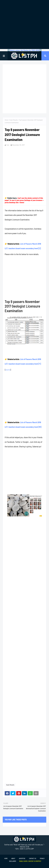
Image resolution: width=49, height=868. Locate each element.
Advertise (22, 858)
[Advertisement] (24, 25)
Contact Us (33, 858)
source (8, 370)
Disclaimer (13, 861)
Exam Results (14, 120)
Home (6, 120)
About (13, 858)
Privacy (42, 858)
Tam (8, 145)
